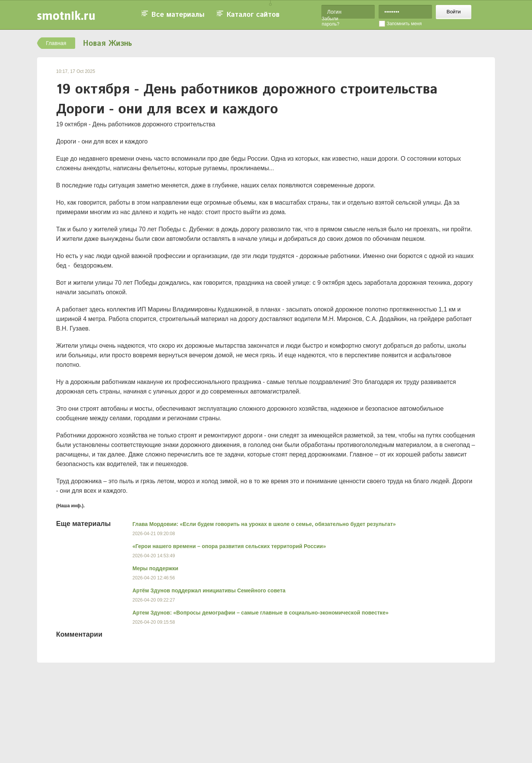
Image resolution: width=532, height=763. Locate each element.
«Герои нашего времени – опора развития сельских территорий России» (229, 546)
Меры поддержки (155, 568)
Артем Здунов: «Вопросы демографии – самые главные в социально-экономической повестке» (260, 613)
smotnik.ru (66, 15)
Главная (56, 43)
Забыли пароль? (330, 21)
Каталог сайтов (253, 15)
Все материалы (178, 15)
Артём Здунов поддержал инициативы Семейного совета (209, 590)
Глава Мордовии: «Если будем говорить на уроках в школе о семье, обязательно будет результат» (264, 524)
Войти (454, 12)
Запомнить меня (404, 24)
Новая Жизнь (107, 44)
